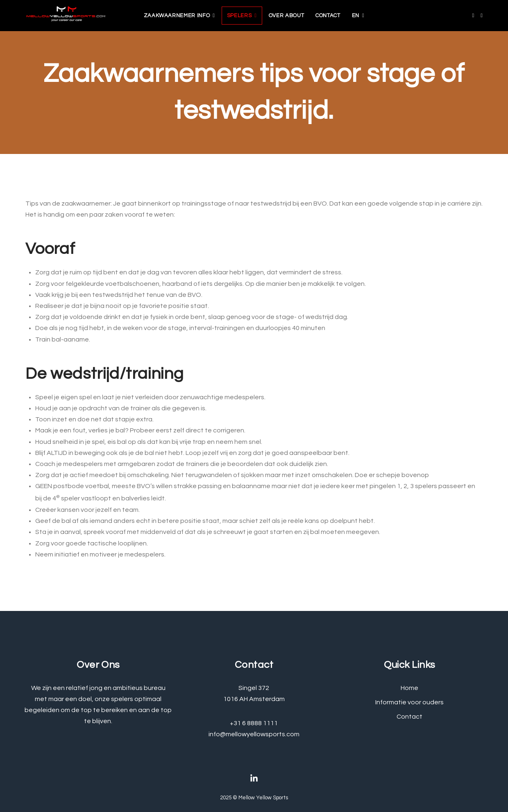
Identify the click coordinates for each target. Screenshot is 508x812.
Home (409, 688)
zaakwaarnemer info (177, 16)
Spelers (239, 16)
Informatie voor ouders (409, 702)
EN (356, 16)
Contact (328, 16)
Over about (287, 16)
